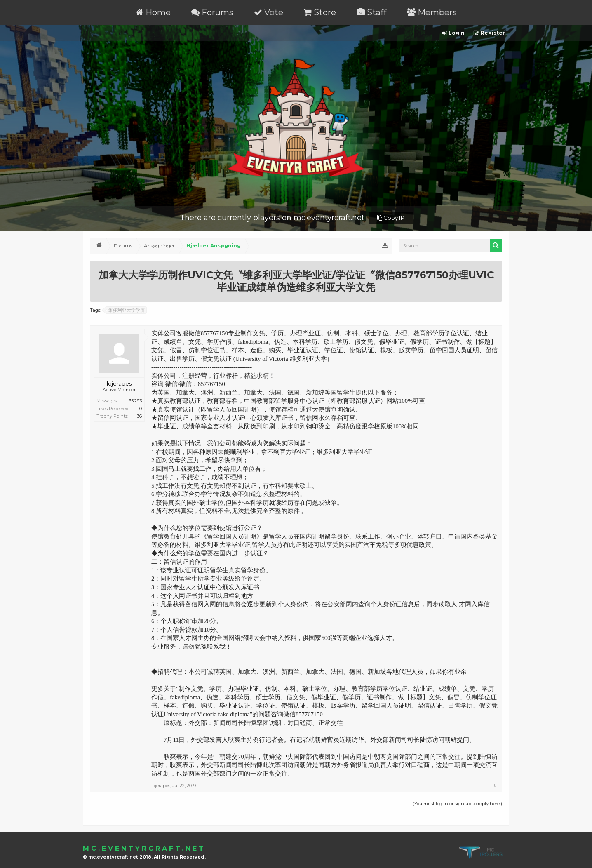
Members (432, 12)
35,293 (135, 401)
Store (320, 12)
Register (489, 33)
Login (453, 33)
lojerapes (119, 383)
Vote (269, 12)
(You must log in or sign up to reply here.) (457, 804)
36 (139, 416)
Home (153, 12)
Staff (371, 12)
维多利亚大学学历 (125, 310)
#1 (496, 786)
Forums (212, 12)
